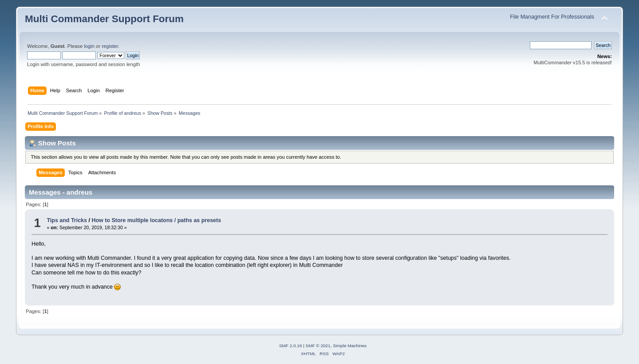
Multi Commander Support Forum (104, 19)
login (89, 46)
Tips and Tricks (67, 220)
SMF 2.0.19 (291, 346)
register (110, 46)
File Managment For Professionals (552, 17)
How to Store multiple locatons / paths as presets (156, 220)
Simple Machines (350, 346)
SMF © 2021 (318, 346)
